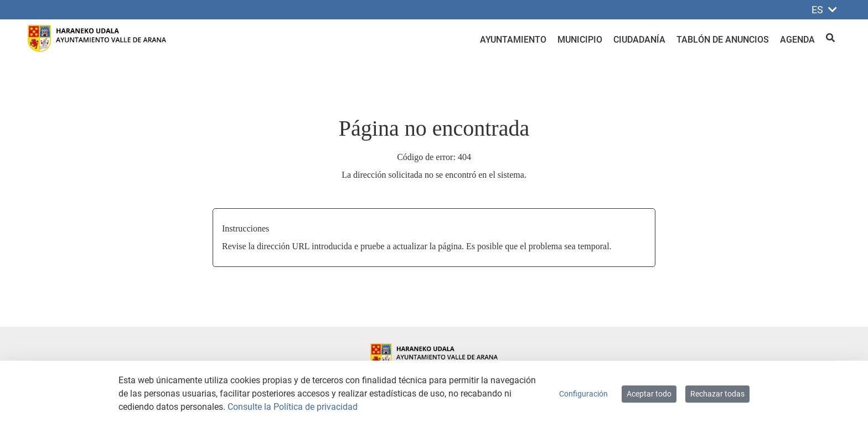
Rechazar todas (717, 394)
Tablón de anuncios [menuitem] (723, 40)
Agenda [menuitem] (797, 40)
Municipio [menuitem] (580, 40)
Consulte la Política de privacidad (293, 407)
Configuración (583, 394)
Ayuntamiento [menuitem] (513, 40)
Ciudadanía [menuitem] (639, 40)
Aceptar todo (649, 394)
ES (824, 10)
